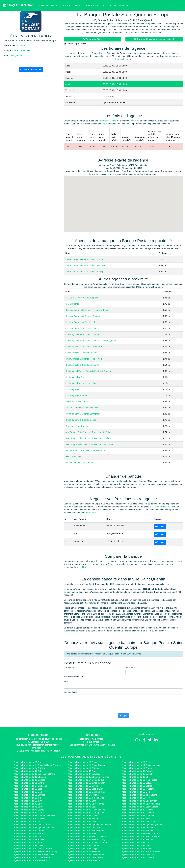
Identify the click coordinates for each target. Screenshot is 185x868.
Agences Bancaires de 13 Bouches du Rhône (35, 774)
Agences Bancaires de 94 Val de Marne (86, 855)
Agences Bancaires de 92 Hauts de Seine (141, 852)
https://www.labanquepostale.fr (154, 39)
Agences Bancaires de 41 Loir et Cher (139, 801)
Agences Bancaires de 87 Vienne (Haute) (33, 849)
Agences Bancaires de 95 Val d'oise (138, 855)
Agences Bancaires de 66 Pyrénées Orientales (35, 828)
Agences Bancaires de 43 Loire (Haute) (86, 804)
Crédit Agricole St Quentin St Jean (81, 353)
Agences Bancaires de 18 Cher (136, 777)
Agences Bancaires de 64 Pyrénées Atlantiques (89, 825)
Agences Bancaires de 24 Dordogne (30, 786)
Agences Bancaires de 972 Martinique (85, 857)
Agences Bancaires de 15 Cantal (137, 774)
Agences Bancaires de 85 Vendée (83, 846)
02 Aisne (21, 45)
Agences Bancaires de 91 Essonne (84, 852)
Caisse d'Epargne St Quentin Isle (81, 322)
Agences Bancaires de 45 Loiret (28, 807)
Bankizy (82, 567)
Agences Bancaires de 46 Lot (81, 807)
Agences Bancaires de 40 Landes (83, 801)
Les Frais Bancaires (92, 742)
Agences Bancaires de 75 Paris (28, 837)
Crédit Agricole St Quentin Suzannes (82, 365)
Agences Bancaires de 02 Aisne (82, 762)
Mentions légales (146, 734)
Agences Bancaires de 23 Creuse (137, 783)
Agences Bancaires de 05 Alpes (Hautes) (87, 765)
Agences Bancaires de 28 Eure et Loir (85, 789)
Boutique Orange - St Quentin (79, 463)
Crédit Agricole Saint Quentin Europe (82, 334)
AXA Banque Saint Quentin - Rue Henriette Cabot (88, 432)
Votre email (69, 668)
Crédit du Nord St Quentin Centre (81, 420)
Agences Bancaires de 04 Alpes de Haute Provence (37, 765)
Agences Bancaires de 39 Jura (28, 801)
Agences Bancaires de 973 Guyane (138, 857)
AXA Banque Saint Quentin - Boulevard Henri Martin (89, 444)
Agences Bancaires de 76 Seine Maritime (87, 837)
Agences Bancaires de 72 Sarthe (29, 834)
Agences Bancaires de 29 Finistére (138, 789)
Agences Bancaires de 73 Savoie (83, 834)
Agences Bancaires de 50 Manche (137, 810)
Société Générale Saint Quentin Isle (82, 408)
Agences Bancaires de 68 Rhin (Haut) (139, 828)
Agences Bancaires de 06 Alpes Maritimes (141, 765)
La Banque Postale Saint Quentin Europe (84, 259)
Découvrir (160, 526)
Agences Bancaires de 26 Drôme (137, 786)
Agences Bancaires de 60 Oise (28, 822)
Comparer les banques (31, 69)
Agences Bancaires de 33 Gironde (29, 795)
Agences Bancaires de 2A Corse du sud (86, 780)
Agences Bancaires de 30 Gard (28, 792)
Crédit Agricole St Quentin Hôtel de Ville (84, 359)
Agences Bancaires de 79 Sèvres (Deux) (86, 840)
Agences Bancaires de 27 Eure (28, 789)
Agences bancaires (121, 5)
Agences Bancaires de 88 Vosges (83, 849)
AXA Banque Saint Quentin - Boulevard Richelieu (88, 438)
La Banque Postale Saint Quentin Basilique (85, 272)
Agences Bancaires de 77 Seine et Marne (141, 837)
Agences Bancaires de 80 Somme (137, 840)
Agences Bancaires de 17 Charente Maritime (88, 777)
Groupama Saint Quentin (77, 426)
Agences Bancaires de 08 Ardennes (84, 768)
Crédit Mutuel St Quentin (77, 377)
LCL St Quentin (73, 389)
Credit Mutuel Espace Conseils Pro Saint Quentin (88, 371)
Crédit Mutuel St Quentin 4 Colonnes (82, 383)
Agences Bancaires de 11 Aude (82, 771)
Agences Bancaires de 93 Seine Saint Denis (34, 855)
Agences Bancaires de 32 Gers (136, 792)
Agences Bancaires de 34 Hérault (83, 795)
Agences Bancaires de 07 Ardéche (30, 768)
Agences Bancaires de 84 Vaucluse (30, 846)
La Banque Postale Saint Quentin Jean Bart (86, 266)
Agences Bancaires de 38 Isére (136, 798)
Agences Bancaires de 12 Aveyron (137, 771)
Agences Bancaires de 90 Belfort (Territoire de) (35, 852)
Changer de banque (71, 5)
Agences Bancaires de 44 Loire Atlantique (141, 804)
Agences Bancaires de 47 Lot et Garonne (141, 807)
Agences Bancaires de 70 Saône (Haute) (86, 831)
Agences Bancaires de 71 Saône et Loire (140, 831)
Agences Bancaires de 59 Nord (136, 819)
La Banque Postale (21, 50)
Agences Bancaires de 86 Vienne (137, 846)
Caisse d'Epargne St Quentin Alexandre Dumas (87, 310)
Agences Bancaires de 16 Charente (30, 777)
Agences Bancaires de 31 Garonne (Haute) (87, 792)
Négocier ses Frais (96, 5)
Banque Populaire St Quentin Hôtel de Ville (85, 450)
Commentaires (70, 692)
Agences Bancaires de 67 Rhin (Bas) (85, 828)
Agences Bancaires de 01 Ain (27, 762)
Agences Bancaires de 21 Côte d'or (30, 783)
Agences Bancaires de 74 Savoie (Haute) (141, 834)
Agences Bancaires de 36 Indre (28, 798)
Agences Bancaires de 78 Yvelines (30, 840)
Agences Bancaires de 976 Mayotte (84, 860)
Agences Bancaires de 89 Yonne (137, 849)
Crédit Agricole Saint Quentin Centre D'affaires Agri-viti (91, 341)
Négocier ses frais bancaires (92, 739)
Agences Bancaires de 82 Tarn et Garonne (87, 843)
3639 (92, 39)
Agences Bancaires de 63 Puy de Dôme (32, 825)
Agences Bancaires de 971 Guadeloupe (32, 857)
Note (66, 681)
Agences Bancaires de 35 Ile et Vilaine (139, 795)
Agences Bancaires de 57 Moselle (29, 819)
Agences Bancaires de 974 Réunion (30, 860)
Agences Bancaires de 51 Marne (29, 813)
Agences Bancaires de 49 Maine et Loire (86, 810)
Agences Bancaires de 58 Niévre (83, 819)
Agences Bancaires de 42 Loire (28, 804)
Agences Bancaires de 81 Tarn (28, 843)
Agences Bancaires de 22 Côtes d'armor (86, 783)
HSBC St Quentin (74, 457)
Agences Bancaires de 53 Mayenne (138, 813)
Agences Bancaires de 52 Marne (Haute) (86, 813)
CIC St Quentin (72, 304)
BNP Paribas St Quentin (77, 402)
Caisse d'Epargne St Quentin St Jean (83, 316)
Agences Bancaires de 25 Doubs (83, 786)
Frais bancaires (48, 5)
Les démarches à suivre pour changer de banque (92, 745)
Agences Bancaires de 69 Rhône (29, 831)
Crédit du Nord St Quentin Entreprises (83, 414)
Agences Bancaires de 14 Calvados (84, 774)
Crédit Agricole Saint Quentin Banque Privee (86, 347)
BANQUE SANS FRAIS (19, 5)
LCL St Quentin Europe (76, 396)
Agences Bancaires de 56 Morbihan (138, 816)
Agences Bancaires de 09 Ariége (137, 768)
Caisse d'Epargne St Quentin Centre (82, 328)
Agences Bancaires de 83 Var (135, 843)
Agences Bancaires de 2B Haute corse (139, 780)
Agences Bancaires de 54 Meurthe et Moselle (35, 816)
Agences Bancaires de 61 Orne (82, 822)
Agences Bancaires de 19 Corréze (29, 780)
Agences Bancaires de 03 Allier (136, 762)
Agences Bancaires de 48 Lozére (29, 810)
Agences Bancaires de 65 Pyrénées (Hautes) (142, 825)
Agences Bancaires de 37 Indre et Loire (86, 798)
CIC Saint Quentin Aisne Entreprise (82, 298)
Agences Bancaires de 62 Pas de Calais (140, 822)
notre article (91, 513)
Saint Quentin (15, 55)
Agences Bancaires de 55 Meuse (83, 816)
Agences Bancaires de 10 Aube (28, 771)
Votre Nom (130, 668)
